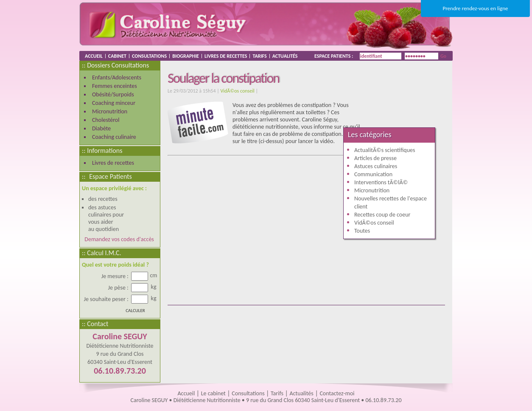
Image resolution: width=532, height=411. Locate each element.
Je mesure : (116, 276)
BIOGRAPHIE (186, 56)
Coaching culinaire (114, 137)
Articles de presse (375, 158)
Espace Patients (111, 176)
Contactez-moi (337, 393)
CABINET (117, 56)
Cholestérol (106, 120)
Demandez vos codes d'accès (118, 239)
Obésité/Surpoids (113, 94)
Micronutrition (110, 111)
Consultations (249, 393)
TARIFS (259, 56)
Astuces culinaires (376, 166)
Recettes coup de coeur (382, 215)
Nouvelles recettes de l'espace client (391, 203)
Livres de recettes (113, 163)
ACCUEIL (94, 56)
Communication (373, 174)
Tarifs (277, 393)
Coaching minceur (114, 103)
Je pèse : (119, 288)
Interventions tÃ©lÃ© (381, 182)
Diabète (101, 128)
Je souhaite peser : (107, 299)
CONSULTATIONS (149, 56)
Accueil (186, 393)
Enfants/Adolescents (117, 77)
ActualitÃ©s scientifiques (385, 150)
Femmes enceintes (115, 86)
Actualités (302, 393)
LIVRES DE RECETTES (226, 56)
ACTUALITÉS (285, 56)
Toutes (362, 231)
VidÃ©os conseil (237, 91)
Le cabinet (213, 393)
